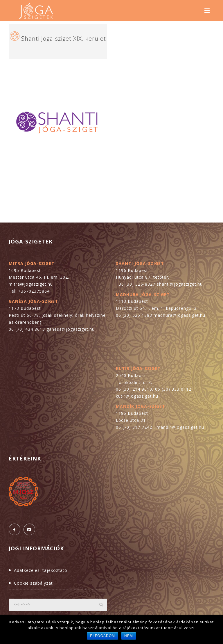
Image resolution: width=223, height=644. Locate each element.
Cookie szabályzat (33, 583)
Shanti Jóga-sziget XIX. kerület (64, 39)
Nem (129, 636)
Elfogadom (102, 636)
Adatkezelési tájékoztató (41, 570)
